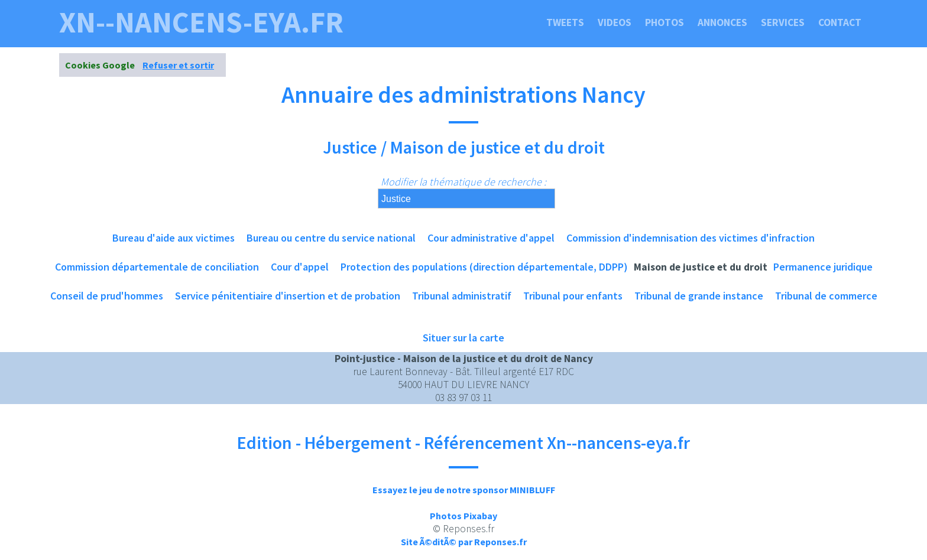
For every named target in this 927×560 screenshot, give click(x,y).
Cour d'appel (300, 267)
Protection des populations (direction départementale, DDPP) (484, 267)
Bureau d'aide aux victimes (174, 238)
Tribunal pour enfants (573, 296)
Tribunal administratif (462, 296)
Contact (840, 22)
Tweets (565, 22)
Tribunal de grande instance (699, 296)
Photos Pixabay (463, 516)
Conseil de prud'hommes (107, 296)
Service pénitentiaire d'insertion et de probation (288, 296)
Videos (615, 22)
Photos (665, 22)
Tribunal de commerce (826, 296)
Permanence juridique (823, 267)
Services (783, 22)
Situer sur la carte (463, 338)
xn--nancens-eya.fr (201, 22)
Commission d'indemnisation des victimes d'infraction (691, 238)
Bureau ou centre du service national (331, 238)
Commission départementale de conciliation (157, 267)
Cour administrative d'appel (491, 238)
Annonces (722, 22)
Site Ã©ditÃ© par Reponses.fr (464, 542)
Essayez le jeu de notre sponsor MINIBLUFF (464, 490)
